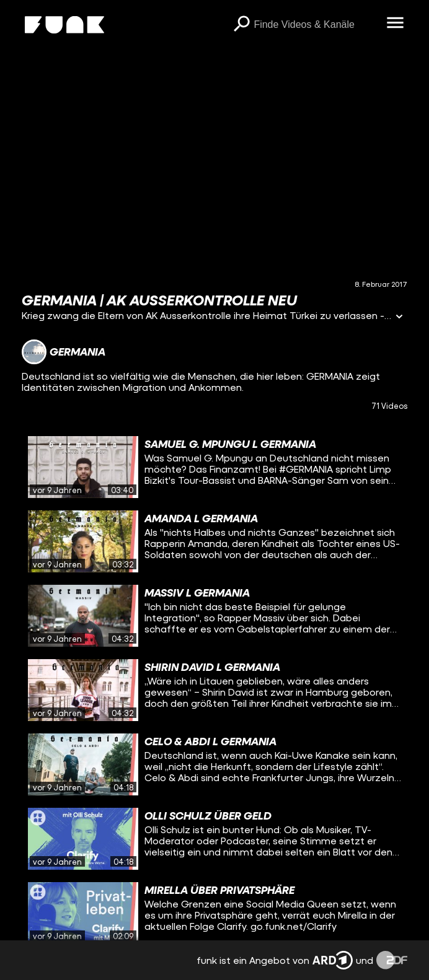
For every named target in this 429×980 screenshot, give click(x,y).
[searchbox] (316, 25)
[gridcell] (215, 467)
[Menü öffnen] (395, 24)
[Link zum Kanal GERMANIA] (64, 352)
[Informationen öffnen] (399, 317)
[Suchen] (241, 25)
